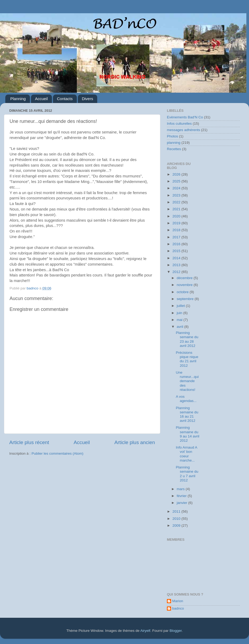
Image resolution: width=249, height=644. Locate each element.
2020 (177, 216)
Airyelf (145, 631)
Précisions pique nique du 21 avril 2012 (187, 359)
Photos (172, 136)
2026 (177, 174)
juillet (181, 306)
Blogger (176, 631)
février (182, 496)
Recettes (174, 149)
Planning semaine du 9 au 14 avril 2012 (188, 434)
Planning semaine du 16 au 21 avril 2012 (187, 414)
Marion (178, 601)
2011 (177, 511)
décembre (185, 278)
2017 (177, 237)
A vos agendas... (186, 399)
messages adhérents (183, 130)
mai (180, 320)
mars (181, 489)
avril (181, 327)
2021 (177, 209)
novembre (185, 285)
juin (180, 313)
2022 (177, 202)
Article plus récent (29, 442)
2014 (177, 258)
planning (174, 143)
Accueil (41, 99)
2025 (177, 181)
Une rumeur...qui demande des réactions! (187, 381)
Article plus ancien (135, 442)
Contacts (65, 99)
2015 (177, 251)
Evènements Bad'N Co (185, 117)
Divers (88, 99)
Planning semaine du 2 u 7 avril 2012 (187, 474)
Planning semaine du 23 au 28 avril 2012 (187, 339)
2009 (177, 526)
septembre (186, 299)
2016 (177, 244)
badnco (178, 608)
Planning (18, 99)
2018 (177, 230)
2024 (177, 188)
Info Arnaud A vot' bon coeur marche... (186, 454)
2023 (177, 195)
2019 (177, 223)
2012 (177, 272)
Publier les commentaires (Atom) (57, 453)
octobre (183, 292)
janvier (183, 503)
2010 (177, 519)
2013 (177, 265)
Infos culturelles (179, 124)
